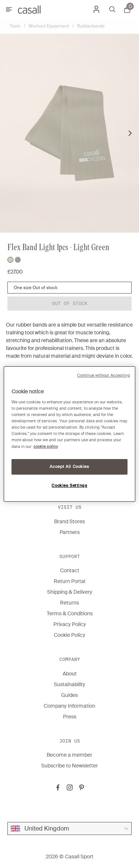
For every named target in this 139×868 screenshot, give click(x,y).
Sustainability (69, 684)
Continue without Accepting (104, 375)
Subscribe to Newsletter (69, 766)
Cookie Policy (69, 635)
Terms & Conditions (70, 613)
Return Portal (69, 581)
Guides (69, 695)
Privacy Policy (70, 624)
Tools (15, 26)
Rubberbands (91, 26)
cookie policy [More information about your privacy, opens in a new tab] (46, 447)
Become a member (69, 755)
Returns (69, 603)
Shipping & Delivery (70, 592)
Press (70, 717)
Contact (70, 570)
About (70, 674)
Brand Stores (69, 521)
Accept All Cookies (69, 467)
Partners (70, 532)
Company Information (69, 706)
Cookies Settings (69, 486)
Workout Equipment (49, 26)
